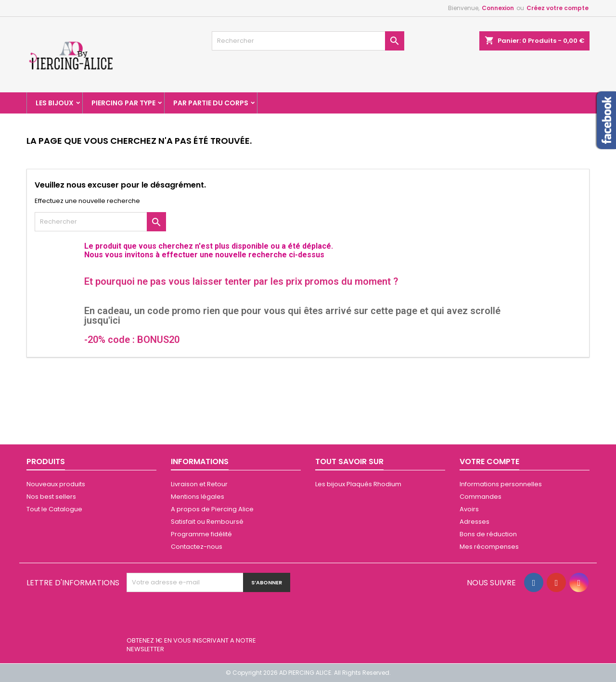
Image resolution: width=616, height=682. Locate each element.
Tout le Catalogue (54, 509)
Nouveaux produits (56, 484)
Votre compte (489, 461)
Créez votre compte (558, 8)
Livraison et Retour (199, 484)
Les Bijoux (55, 103)
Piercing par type (123, 103)
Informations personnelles (501, 484)
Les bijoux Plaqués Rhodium (358, 484)
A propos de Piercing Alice (212, 509)
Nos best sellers (51, 497)
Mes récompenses (489, 547)
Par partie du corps (211, 103)
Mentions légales (198, 497)
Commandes (481, 497)
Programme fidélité (201, 534)
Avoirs (469, 509)
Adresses (475, 522)
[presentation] (200, 616)
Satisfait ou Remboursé (207, 522)
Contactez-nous (197, 547)
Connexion (498, 8)
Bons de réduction (488, 534)
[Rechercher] (308, 41)
